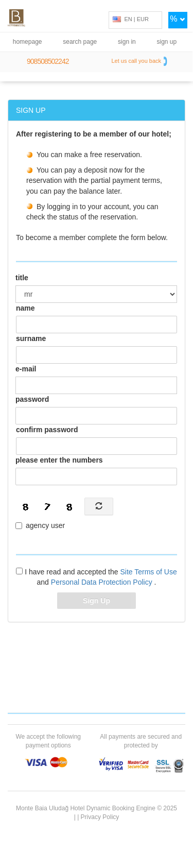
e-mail (26, 369)
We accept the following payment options (48, 741)
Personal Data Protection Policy (103, 582)
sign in (127, 42)
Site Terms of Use (148, 572)
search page (80, 42)
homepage (28, 42)
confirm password (47, 430)
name (25, 308)
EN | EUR (131, 19)
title (22, 278)
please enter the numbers (59, 460)
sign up (167, 42)
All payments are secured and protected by (141, 741)
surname (31, 338)
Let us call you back (140, 61)
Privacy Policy (100, 817)
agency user (40, 525)
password (32, 399)
